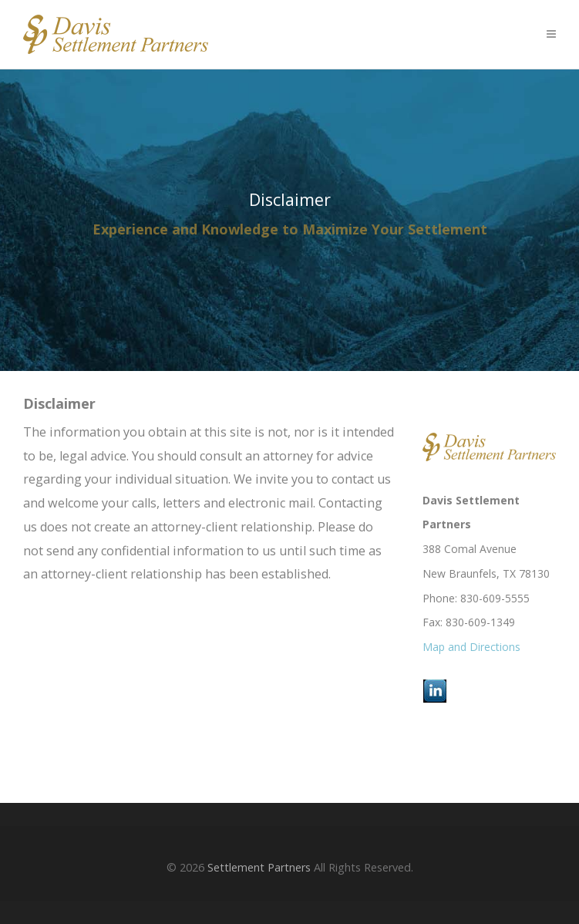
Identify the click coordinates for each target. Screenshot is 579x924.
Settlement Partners (259, 867)
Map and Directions (471, 647)
